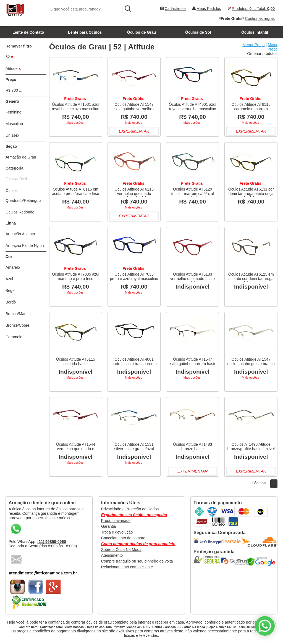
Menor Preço (253, 45)
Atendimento (112, 555)
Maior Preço (272, 47)
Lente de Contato (28, 32)
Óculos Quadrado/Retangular (24, 196)
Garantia (109, 526)
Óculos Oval (16, 179)
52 (9, 57)
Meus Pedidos (209, 9)
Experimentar (134, 131)
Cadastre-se (175, 9)
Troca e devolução (117, 532)
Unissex (12, 135)
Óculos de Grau (141, 32)
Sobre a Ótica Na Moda (121, 550)
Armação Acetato (20, 234)
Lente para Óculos (85, 32)
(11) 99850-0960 (52, 542)
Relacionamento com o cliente (127, 567)
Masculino (14, 124)
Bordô (11, 302)
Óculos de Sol (198, 32)
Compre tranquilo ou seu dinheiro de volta (137, 561)
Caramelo (14, 337)
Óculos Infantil (255, 32)
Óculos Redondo (20, 212)
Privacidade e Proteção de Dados (130, 509)
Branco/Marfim (18, 314)
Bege (10, 291)
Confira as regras (260, 19)
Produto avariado (116, 521)
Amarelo (13, 267)
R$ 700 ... (14, 90)
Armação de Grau (21, 157)
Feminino (14, 112)
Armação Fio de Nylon (25, 246)
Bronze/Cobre (17, 325)
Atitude (13, 68)
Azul (9, 279)
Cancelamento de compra (123, 538)
